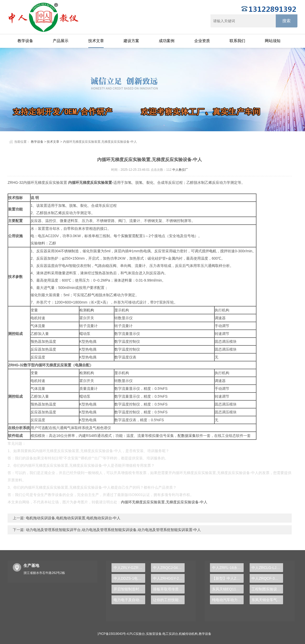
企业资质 (202, 41)
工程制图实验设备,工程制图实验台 (267, 589)
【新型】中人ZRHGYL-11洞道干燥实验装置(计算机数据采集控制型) (228, 578)
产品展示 (61, 41)
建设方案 (131, 41)
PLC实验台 (137, 634)
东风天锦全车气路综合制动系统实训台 (267, 600)
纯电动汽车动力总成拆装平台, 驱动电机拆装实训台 (228, 600)
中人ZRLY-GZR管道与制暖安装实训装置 (129, 568)
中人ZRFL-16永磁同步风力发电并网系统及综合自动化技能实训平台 (228, 568)
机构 (90, 310)
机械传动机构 (188, 634)
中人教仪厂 (180, 170)
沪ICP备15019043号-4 (113, 634)
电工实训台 (170, 634)
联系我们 (237, 41)
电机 (213, 251)
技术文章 (96, 41)
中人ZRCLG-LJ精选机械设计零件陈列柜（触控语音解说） (267, 568)
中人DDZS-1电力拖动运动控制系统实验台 (129, 578)
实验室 (126, 236)
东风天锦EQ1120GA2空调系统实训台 (228, 589)
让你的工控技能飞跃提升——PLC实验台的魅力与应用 (169, 600)
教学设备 (25, 41)
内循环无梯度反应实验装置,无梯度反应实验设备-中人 (164, 502)
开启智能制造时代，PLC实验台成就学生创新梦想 (129, 589)
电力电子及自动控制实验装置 (129, 600)
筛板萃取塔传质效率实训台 (169, 589)
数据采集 (189, 436)
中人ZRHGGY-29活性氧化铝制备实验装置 (169, 578)
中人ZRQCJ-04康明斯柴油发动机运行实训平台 (169, 568)
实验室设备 (154, 634)
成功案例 (167, 41)
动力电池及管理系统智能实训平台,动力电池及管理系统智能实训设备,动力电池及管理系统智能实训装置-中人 (113, 530)
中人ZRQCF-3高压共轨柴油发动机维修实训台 (267, 578)
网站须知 (273, 41)
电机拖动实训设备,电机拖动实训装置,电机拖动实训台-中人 (73, 518)
